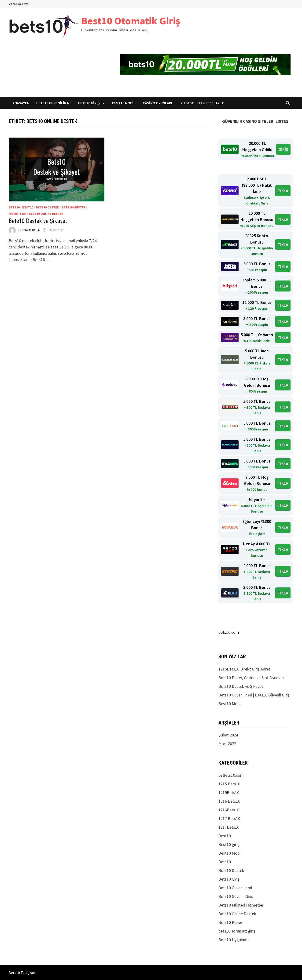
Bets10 (14, 207)
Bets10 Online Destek (46, 214)
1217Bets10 (229, 827)
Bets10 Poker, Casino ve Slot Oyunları (251, 678)
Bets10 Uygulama (234, 940)
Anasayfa (21, 103)
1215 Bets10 (229, 784)
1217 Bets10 (229, 818)
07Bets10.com (231, 775)
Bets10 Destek (47, 207)
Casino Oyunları (157, 103)
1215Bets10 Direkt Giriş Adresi (245, 669)
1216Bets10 (229, 810)
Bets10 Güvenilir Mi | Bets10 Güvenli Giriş (254, 695)
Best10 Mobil (124, 103)
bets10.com (229, 632)
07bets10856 (31, 230)
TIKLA (283, 191)
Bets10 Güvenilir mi (53, 103)
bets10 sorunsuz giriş (237, 931)
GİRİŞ (283, 149)
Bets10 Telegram (22, 973)
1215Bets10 (229, 792)
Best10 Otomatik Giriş (131, 21)
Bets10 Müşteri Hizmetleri (241, 905)
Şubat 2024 (228, 735)
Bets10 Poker (230, 922)
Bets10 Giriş (89, 103)
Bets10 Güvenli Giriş (236, 896)
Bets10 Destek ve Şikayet (202, 103)
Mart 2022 (227, 744)
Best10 (28, 207)
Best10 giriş (229, 844)
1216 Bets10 (229, 801)
